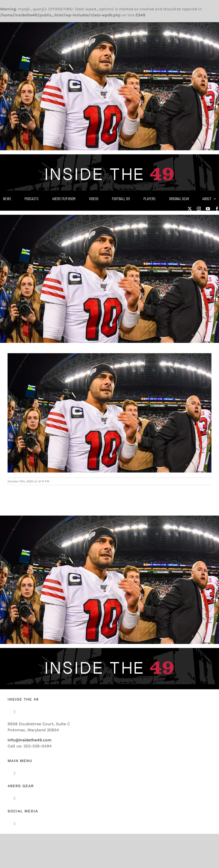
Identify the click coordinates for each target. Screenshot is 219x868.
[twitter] (190, 209)
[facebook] (217, 209)
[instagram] (199, 209)
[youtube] (208, 209)
